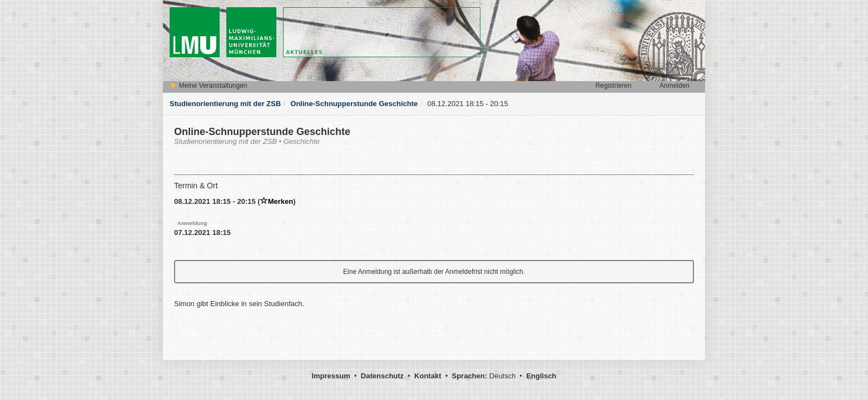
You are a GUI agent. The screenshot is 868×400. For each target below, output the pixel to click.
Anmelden (674, 86)
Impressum (331, 376)
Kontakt (428, 376)
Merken (277, 201)
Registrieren (614, 86)
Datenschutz (382, 376)
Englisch (541, 376)
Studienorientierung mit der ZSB (225, 104)
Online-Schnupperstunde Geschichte (354, 104)
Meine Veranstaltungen (209, 86)
